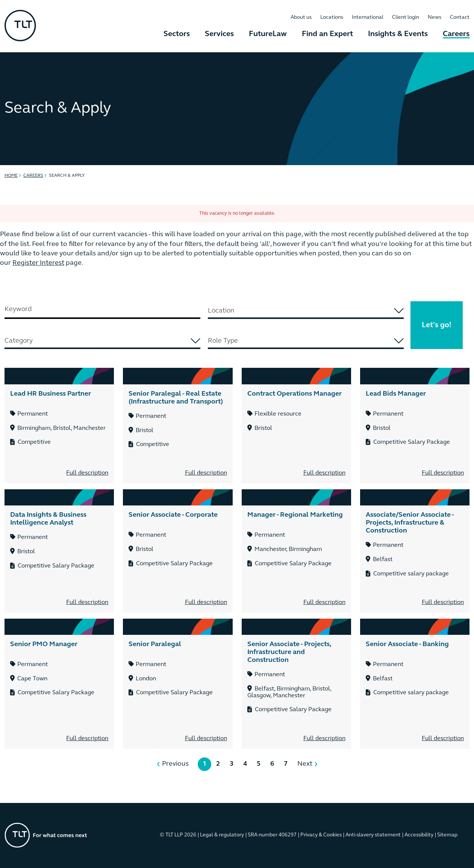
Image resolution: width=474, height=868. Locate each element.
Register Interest (38, 263)
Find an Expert (327, 34)
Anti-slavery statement (373, 835)
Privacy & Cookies (321, 835)
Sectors (177, 34)
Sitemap (447, 835)
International (368, 17)
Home (11, 176)
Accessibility (419, 835)
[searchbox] (306, 311)
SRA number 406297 (272, 835)
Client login (406, 17)
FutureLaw (268, 34)
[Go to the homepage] (46, 835)
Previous (175, 764)
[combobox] (306, 311)
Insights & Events (398, 34)
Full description (87, 473)
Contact (460, 17)
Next (305, 764)
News (435, 17)
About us (301, 17)
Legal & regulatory (222, 835)
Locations (332, 17)
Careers (456, 34)
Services (219, 34)
